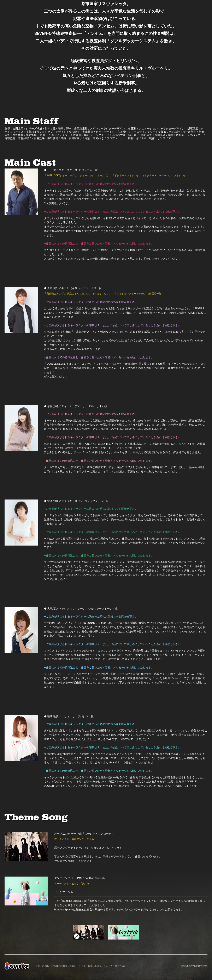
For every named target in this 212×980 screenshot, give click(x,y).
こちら (107, 966)
